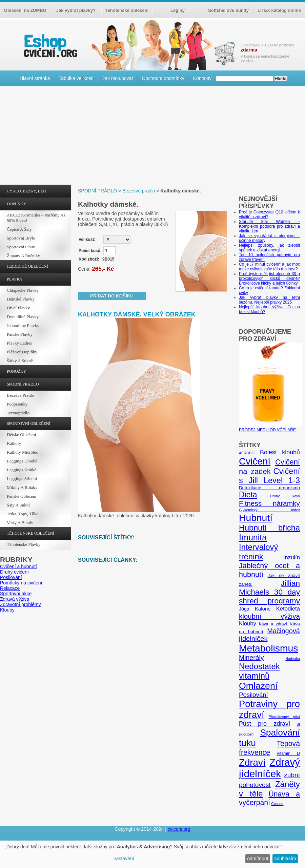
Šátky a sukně (20, 361)
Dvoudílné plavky (23, 317)
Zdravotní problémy (21, 604)
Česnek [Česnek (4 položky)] (277, 804)
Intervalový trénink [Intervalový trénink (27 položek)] (258, 552)
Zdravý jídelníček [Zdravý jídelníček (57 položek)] (269, 768)
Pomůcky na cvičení (21, 583)
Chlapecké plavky (23, 290)
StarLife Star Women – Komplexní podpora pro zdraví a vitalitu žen (269, 226)
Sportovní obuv (21, 247)
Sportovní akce (16, 594)
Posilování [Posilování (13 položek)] (253, 695)
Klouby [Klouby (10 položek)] (248, 624)
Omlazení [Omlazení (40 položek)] (258, 686)
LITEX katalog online (279, 10)
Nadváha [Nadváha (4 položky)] (293, 659)
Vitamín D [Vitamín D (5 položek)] (288, 753)
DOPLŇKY (16, 204)
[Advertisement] (152, 137)
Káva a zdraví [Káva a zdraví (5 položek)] (273, 624)
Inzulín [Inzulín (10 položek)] (292, 557)
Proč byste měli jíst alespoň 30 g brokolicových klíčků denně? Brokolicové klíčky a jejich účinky (269, 278)
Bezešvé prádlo (21, 395)
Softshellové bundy (228, 10)
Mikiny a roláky (22, 487)
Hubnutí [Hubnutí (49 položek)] (256, 518)
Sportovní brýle (21, 238)
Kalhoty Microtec (22, 452)
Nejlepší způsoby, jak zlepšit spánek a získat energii (269, 248)
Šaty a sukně (19, 505)
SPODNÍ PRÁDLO (23, 384)
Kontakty (202, 78)
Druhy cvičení (14, 572)
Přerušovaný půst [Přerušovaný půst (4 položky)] (284, 717)
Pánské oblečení (22, 496)
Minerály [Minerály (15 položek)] (251, 658)
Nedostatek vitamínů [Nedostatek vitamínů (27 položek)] (259, 671)
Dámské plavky (21, 299)
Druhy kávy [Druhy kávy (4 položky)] (285, 496)
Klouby (7, 610)
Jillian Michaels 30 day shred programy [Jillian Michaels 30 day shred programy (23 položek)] (269, 592)
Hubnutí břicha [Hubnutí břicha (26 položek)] (269, 528)
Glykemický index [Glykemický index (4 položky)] (269, 510)
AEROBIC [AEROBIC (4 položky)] (247, 453)
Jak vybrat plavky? (76, 10)
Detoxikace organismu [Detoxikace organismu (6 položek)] (269, 488)
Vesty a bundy (20, 523)
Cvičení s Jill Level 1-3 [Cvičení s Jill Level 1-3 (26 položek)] (269, 476)
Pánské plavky (20, 334)
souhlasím (285, 859)
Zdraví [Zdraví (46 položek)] (252, 762)
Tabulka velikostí (76, 78)
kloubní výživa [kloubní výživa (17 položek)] (269, 616)
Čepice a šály (19, 229)
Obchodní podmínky (163, 78)
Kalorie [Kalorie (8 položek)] (263, 609)
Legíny (178, 10)
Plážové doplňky (22, 352)
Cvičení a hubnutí (18, 566)
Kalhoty (14, 443)
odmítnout (258, 859)
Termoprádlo (18, 413)
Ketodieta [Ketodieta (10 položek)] (288, 609)
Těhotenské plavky (24, 544)
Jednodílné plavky (23, 325)
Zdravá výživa (15, 599)
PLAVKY (15, 279)
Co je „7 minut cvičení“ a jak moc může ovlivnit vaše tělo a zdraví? (269, 267)
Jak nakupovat (118, 78)
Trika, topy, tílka (23, 514)
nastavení (124, 859)
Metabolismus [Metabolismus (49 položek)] (268, 648)
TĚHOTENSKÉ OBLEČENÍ (30, 533)
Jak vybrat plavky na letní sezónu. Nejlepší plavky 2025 (269, 300)
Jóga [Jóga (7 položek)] (244, 609)
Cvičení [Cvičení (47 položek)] (255, 461)
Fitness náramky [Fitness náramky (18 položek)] (269, 503)
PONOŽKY (16, 371)
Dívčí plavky (18, 308)
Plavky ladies (19, 343)
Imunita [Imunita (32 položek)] (253, 537)
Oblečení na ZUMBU (25, 10)
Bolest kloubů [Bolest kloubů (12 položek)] (280, 452)
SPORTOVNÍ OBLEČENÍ (29, 423)
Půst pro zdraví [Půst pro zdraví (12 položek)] (265, 724)
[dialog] (152, 854)
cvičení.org (50, 46)
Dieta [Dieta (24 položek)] (248, 495)
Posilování (11, 577)
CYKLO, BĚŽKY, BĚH (26, 191)
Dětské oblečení (21, 435)
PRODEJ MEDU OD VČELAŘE (271, 428)
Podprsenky (17, 404)
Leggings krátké (22, 470)
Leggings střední (22, 479)
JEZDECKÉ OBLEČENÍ (27, 266)
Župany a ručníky (23, 256)
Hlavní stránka (35, 78)
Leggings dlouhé (22, 461)
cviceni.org (179, 829)
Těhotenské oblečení (127, 10)
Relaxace (10, 588)
